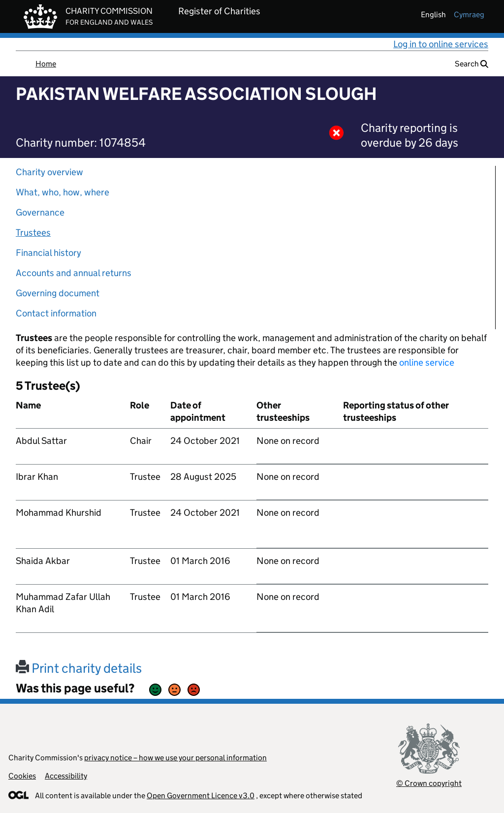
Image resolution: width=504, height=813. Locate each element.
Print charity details (79, 668)
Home (46, 64)
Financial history (48, 253)
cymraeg (469, 15)
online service (427, 362)
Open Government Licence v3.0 (201, 796)
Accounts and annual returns (74, 273)
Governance (40, 212)
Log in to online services (441, 44)
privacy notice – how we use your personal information (175, 758)
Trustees (33, 233)
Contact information (56, 313)
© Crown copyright (429, 783)
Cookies (22, 776)
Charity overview (49, 172)
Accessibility (66, 776)
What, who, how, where (63, 192)
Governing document (58, 293)
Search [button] (472, 64)
